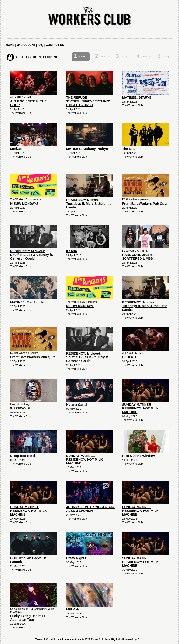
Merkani (16, 149)
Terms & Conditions (48, 639)
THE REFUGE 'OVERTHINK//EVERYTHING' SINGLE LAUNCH (88, 101)
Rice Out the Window (138, 456)
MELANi (72, 609)
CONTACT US (55, 45)
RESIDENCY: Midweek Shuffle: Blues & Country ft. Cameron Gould (32, 255)
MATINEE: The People (27, 302)
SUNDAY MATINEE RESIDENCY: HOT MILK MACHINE (140, 408)
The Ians (129, 149)
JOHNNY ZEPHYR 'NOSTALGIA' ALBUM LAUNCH (91, 509)
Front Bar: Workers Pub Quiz (145, 204)
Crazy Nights (76, 558)
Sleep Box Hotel (23, 456)
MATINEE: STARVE (137, 97)
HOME (10, 45)
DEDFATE (130, 357)
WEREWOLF (20, 408)
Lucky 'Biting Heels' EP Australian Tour (28, 618)
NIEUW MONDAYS (24, 204)
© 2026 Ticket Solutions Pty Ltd (101, 639)
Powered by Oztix (133, 639)
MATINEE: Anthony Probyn (87, 149)
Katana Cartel (77, 405)
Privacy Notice (71, 639)
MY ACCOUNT (26, 45)
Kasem (72, 251)
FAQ (41, 45)
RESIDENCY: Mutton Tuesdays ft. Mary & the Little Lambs (89, 204)
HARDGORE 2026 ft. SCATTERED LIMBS (138, 257)
